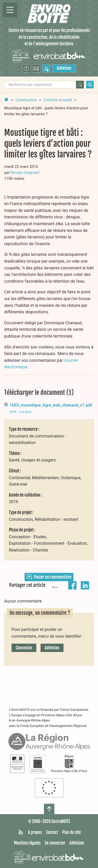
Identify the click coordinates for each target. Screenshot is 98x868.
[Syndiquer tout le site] (21, 833)
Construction (26, 100)
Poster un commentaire (49, 577)
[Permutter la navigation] (10, 10)
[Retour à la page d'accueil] (6, 99)
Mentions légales (27, 843)
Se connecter (55, 843)
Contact (52, 832)
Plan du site (71, 832)
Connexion (24, 648)
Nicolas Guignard (25, 173)
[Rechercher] (80, 85)
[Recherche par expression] (40, 85)
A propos (35, 832)
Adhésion (64, 68)
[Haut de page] (49, 809)
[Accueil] (49, 14)
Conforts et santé (58, 100)
